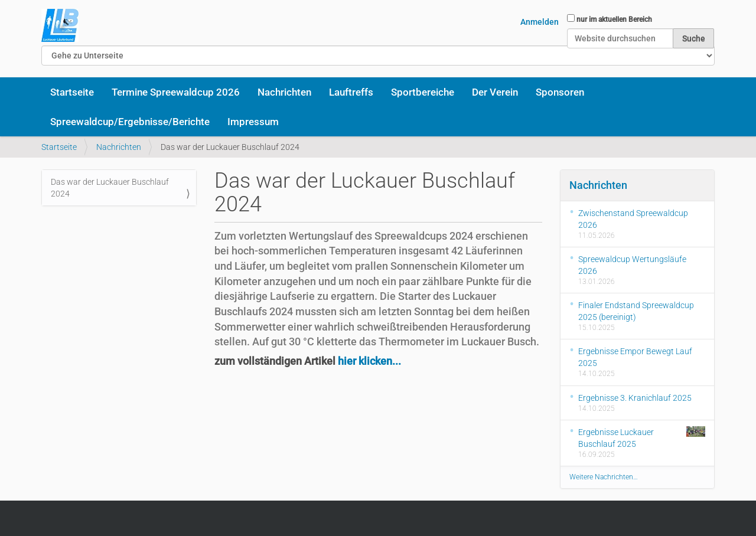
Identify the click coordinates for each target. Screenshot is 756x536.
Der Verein (495, 92)
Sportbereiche (423, 92)
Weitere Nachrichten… (604, 477)
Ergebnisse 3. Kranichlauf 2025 (635, 398)
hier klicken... (369, 361)
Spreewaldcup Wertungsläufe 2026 (632, 265)
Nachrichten (284, 92)
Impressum (253, 122)
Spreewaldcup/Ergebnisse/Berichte (130, 122)
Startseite (72, 92)
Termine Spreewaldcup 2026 (176, 92)
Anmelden (540, 22)
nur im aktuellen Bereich (614, 19)
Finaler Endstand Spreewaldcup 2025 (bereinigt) (636, 311)
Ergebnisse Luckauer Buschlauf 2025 (642, 437)
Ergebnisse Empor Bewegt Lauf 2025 (635, 357)
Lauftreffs (351, 92)
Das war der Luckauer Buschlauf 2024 (110, 188)
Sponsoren (560, 92)
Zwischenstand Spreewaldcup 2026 (633, 219)
